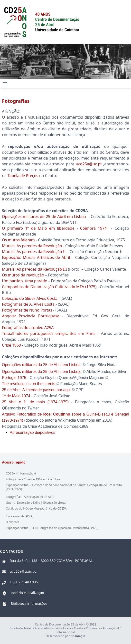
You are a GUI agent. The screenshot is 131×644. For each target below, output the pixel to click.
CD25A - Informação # (21, 473)
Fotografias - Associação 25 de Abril (30, 497)
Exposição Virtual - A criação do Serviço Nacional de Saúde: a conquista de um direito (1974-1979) (64, 487)
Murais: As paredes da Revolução (32, 246)
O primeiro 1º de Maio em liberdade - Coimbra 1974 (54, 228)
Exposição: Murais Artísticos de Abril (36, 257)
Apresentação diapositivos (33, 432)
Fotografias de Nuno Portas (27, 310)
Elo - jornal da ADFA (19, 516)
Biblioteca (13, 522)
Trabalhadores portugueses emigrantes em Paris (49, 333)
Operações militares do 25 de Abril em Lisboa (45, 217)
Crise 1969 (11, 345)
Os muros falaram (18, 240)
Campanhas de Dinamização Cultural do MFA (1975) (49, 287)
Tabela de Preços (23, 176)
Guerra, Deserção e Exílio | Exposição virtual (36, 503)
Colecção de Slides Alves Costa (30, 298)
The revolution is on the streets (29, 384)
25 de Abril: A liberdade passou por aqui (36, 390)
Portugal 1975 (14, 378)
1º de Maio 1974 (17, 396)
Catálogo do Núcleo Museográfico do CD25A (36, 508)
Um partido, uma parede (24, 281)
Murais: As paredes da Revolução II (34, 252)
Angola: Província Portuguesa (31, 316)
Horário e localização (27, 593)
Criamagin (78, 636)
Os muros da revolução (23, 275)
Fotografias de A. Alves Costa (28, 304)
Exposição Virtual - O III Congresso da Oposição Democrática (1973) (52, 528)
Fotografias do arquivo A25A (28, 328)
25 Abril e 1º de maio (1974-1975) (35, 402)
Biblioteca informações (29, 603)
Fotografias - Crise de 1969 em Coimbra (33, 479)
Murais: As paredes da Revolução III (35, 269)
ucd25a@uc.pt (89, 164)
